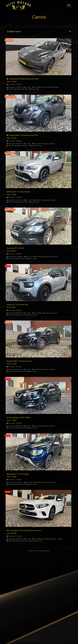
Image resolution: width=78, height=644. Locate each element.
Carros (20, 84)
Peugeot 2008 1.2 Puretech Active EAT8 (23, 135)
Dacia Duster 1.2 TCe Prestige (18, 474)
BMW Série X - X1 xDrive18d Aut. (18, 192)
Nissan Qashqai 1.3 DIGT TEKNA (18, 418)
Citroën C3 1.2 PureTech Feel (17, 305)
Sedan (39, 87)
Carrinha (40, 257)
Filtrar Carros (14, 32)
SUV (38, 144)
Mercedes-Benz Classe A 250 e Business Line (24, 530)
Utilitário (39, 539)
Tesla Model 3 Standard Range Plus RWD (23, 79)
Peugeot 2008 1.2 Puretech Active (19, 361)
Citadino (39, 313)
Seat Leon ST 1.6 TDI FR (15, 248)
